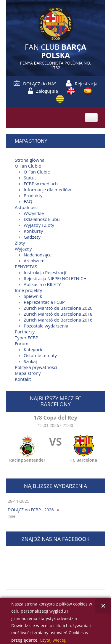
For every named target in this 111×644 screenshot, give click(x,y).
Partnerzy (25, 332)
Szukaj (30, 361)
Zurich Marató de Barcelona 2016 (58, 320)
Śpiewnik (33, 296)
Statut (30, 178)
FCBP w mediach (41, 184)
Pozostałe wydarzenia (46, 326)
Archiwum (34, 261)
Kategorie (34, 349)
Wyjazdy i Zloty (39, 225)
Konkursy (33, 231)
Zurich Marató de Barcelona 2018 (58, 314)
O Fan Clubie (28, 166)
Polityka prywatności (36, 367)
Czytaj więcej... (54, 640)
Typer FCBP (26, 338)
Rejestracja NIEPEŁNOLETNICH (55, 278)
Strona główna (30, 160)
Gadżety (32, 237)
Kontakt (23, 379)
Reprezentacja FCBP (44, 302)
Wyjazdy (23, 249)
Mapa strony (28, 373)
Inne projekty (28, 290)
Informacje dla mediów (47, 189)
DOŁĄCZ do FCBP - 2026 (31, 510)
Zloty (20, 243)
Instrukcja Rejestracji (45, 272)
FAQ (28, 201)
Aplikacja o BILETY (42, 284)
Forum (22, 343)
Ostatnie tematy (40, 355)
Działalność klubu (42, 219)
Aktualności (27, 207)
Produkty (33, 195)
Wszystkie (34, 213)
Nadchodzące (38, 255)
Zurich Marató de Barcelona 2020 (58, 308)
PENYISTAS (26, 266)
